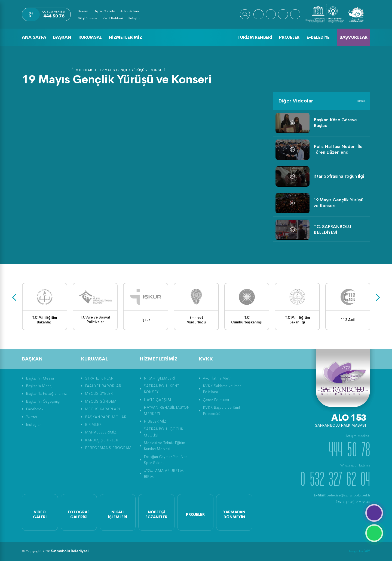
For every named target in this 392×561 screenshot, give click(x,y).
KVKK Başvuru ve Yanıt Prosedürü (221, 410)
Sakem (83, 11)
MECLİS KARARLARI (102, 409)
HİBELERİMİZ (155, 421)
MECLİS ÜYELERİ (99, 393)
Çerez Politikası (216, 400)
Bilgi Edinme (87, 18)
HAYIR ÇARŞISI (157, 400)
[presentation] (14, 298)
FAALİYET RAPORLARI (104, 386)
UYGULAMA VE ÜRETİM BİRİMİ (164, 474)
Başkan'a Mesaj (39, 386)
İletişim (134, 18)
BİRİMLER (93, 424)
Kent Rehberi (113, 18)
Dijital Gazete (104, 11)
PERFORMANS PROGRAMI (109, 448)
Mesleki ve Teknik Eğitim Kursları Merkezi (164, 446)
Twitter (32, 417)
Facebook (35, 409)
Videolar (84, 70)
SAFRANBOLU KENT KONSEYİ (161, 389)
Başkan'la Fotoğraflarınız (46, 393)
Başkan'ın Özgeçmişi (43, 401)
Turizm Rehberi (255, 37)
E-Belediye (318, 37)
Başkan (62, 37)
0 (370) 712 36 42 (353, 502)
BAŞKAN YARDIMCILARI (106, 417)
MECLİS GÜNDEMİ (101, 401)
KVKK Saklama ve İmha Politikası (222, 389)
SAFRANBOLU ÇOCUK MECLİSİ (163, 432)
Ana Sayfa (34, 37)
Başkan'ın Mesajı (40, 378)
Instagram (34, 424)
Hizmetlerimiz (125, 37)
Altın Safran (130, 11)
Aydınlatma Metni (218, 378)
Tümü (361, 101)
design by (359, 551)
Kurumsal (90, 37)
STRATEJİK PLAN (99, 378)
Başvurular (353, 37)
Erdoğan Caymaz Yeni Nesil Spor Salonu (166, 460)
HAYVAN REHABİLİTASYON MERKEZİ (167, 410)
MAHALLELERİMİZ (101, 432)
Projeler (289, 37)
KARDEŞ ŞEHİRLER (102, 440)
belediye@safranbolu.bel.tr (342, 495)
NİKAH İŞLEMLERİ (159, 378)
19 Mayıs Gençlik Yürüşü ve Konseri (132, 70)
